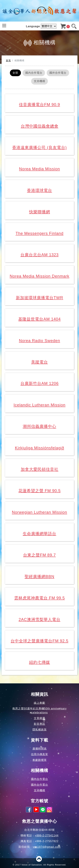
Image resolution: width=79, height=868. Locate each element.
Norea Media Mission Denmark (39, 276)
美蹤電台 (39, 362)
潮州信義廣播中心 (39, 426)
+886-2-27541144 (47, 836)
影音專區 (39, 724)
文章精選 (39, 718)
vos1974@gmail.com (47, 847)
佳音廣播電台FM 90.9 (39, 105)
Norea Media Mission (39, 169)
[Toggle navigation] (4, 26)
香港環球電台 (39, 190)
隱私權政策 (40, 730)
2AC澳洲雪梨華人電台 (39, 619)
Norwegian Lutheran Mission (39, 512)
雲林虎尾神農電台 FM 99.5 (40, 598)
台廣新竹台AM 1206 (39, 383)
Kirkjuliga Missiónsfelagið (39, 448)
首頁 (8, 60)
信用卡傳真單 (39, 754)
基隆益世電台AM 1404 (39, 319)
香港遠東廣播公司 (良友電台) (39, 147)
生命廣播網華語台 (39, 534)
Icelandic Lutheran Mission (39, 405)
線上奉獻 (39, 703)
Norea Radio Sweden (39, 341)
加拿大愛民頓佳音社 (40, 469)
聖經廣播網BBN (39, 577)
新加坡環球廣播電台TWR (40, 298)
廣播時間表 (40, 749)
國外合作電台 (58, 73)
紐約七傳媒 (40, 662)
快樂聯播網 (40, 212)
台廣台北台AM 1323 (39, 255)
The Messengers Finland (39, 233)
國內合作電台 (34, 73)
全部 (15, 73)
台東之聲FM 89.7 (39, 555)
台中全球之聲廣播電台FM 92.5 (39, 641)
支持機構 (39, 81)
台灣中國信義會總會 (40, 126)
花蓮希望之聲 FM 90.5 (40, 491)
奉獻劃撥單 (40, 760)
